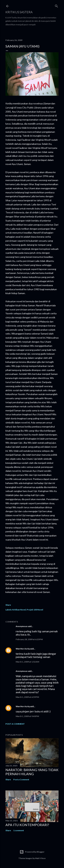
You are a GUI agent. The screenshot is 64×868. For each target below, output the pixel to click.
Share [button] (8, 605)
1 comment (19, 830)
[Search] (56, 5)
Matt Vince (40, 858)
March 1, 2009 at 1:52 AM (27, 662)
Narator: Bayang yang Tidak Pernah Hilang (32, 772)
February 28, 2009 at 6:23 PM (29, 639)
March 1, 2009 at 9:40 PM (27, 716)
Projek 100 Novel (35, 610)
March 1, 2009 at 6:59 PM (27, 697)
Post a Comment (15, 724)
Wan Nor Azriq (23, 649)
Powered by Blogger (32, 852)
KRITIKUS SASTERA (19, 12)
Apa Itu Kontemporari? (27, 825)
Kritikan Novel (19, 610)
